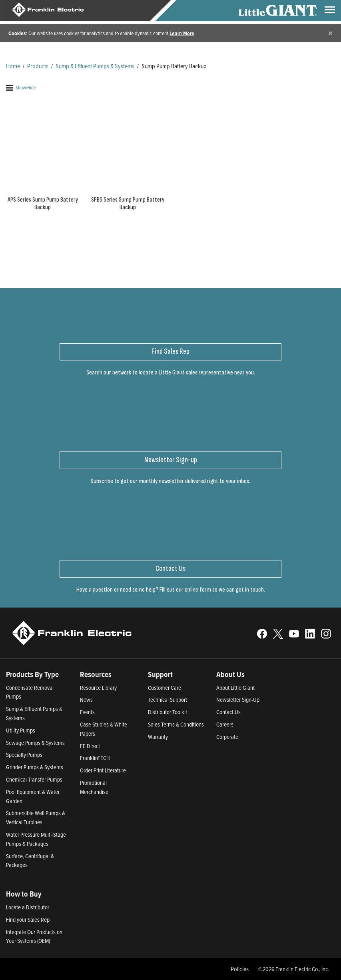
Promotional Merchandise (94, 787)
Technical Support (168, 700)
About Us (230, 674)
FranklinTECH (95, 758)
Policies (240, 969)
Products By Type (32, 674)
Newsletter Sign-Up (238, 700)
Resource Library (98, 688)
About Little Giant (235, 688)
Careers (225, 724)
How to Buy (24, 894)
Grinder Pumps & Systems (35, 767)
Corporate (227, 737)
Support (160, 674)
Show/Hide (21, 87)
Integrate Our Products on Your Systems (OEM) (34, 936)
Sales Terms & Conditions (176, 724)
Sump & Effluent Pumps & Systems (95, 66)
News (86, 700)
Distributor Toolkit (168, 712)
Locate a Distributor (28, 907)
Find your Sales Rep (28, 920)
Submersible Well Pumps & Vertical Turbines (36, 818)
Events (87, 712)
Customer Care (165, 688)
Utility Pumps (21, 730)
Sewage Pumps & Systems (35, 743)
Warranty (158, 737)
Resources (96, 674)
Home (13, 66)
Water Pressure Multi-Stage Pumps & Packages (36, 839)
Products (38, 66)
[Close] (330, 33)
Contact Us (228, 712)
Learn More (182, 33)
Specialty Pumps (24, 755)
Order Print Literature (103, 770)
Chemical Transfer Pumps (34, 779)
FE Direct (90, 746)
